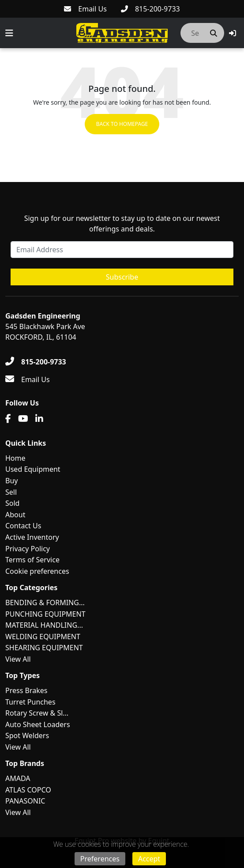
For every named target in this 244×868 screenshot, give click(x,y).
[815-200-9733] (150, 9)
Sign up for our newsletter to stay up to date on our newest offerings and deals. (122, 224)
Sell (11, 492)
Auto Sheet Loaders (38, 724)
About (15, 515)
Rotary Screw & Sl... (37, 713)
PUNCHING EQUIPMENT (45, 614)
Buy (11, 481)
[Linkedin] (39, 419)
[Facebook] (8, 419)
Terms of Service (32, 560)
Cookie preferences (37, 571)
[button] (233, 33)
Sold (12, 503)
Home (15, 458)
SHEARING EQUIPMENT (44, 648)
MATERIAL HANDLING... (44, 625)
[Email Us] (85, 9)
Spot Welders (27, 735)
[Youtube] (23, 419)
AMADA (18, 778)
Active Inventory (32, 537)
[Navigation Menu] (9, 33)
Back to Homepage (122, 124)
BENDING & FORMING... (45, 603)
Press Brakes (26, 690)
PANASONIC (25, 801)
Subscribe (122, 277)
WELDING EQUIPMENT (43, 637)
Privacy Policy (28, 549)
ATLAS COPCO (28, 790)
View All (18, 659)
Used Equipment (33, 469)
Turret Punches (30, 702)
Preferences (100, 859)
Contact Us (23, 526)
